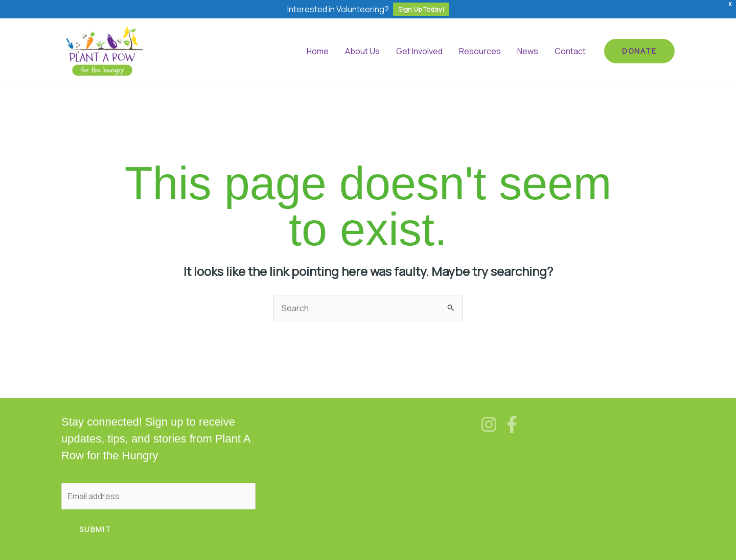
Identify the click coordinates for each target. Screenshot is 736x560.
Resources (480, 51)
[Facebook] (512, 424)
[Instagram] (489, 424)
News (528, 51)
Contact (570, 51)
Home (318, 51)
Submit (95, 529)
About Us (362, 51)
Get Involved (419, 51)
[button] (639, 51)
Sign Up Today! (421, 9)
